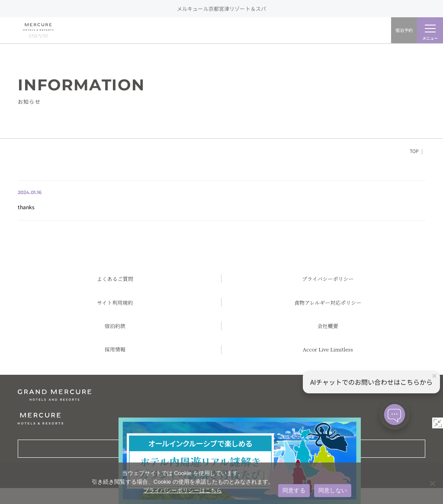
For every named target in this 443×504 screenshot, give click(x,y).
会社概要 (328, 326)
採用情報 (115, 349)
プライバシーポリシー (328, 279)
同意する (294, 490)
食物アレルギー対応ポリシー (328, 302)
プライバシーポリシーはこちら (183, 490)
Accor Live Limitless (328, 349)
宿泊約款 (115, 326)
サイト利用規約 (115, 302)
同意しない (333, 490)
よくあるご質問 (115, 279)
